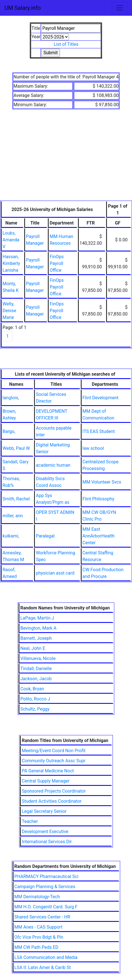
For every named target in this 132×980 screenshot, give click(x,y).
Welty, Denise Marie (9, 311)
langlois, (11, 398)
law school (93, 448)
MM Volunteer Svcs (102, 482)
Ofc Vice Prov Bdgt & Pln (39, 937)
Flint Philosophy (98, 499)
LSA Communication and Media (46, 957)
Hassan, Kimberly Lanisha (11, 263)
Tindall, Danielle (36, 669)
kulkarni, (11, 536)
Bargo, (9, 431)
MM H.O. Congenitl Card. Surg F (46, 907)
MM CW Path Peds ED (36, 947)
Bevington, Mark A (38, 628)
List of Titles (66, 44)
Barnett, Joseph (36, 638)
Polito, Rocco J (35, 699)
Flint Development (100, 398)
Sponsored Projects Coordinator (54, 791)
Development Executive (45, 832)
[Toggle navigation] (120, 8)
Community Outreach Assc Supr (54, 761)
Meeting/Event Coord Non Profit (53, 751)
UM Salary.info (23, 8)
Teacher (30, 821)
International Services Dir (47, 842)
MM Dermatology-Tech (37, 897)
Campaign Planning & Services (45, 887)
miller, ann (13, 516)
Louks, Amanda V (11, 240)
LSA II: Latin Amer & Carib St (43, 967)
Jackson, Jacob (36, 679)
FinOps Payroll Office (57, 263)
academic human (53, 465)
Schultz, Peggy (35, 709)
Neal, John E (33, 648)
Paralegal (45, 536)
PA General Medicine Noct (48, 771)
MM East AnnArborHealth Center (99, 536)
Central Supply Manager (45, 781)
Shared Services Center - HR (42, 917)
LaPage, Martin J (37, 618)
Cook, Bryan (32, 689)
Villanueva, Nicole (38, 658)
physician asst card (55, 573)
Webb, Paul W (16, 448)
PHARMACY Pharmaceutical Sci (46, 876)
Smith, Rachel (16, 499)
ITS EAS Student (99, 431)
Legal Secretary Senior (44, 811)
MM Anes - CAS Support (38, 927)
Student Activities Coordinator (52, 801)
